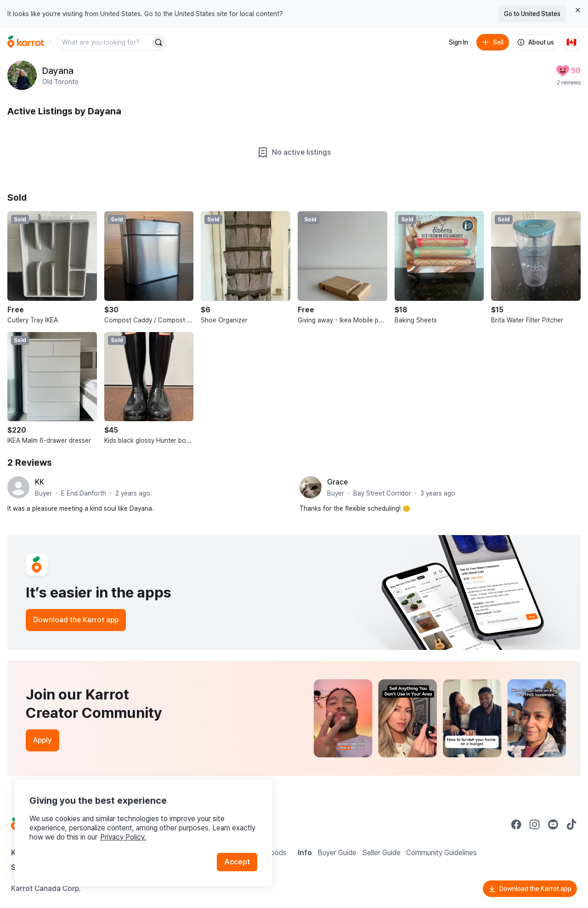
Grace (337, 482)
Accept (237, 862)
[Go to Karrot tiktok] (571, 824)
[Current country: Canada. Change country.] (571, 42)
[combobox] (104, 42)
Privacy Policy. (123, 837)
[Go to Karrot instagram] (535, 824)
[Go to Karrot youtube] (553, 824)
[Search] (158, 42)
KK (40, 482)
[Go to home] (26, 42)
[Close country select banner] (578, 10)
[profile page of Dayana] (22, 75)
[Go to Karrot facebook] (516, 824)
